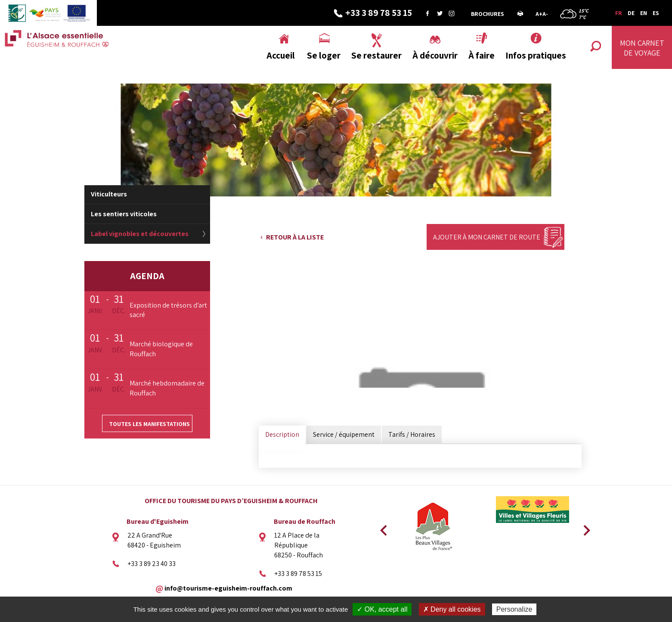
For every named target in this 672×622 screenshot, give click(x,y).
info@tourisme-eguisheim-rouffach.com (228, 588)
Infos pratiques (536, 55)
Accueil (281, 55)
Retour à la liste (295, 237)
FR (619, 13)
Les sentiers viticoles (124, 214)
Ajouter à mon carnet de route (487, 237)
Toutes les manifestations (149, 424)
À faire (482, 55)
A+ (539, 14)
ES (656, 13)
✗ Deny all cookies (452, 609)
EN (644, 13)
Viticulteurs (109, 194)
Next (584, 528)
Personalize (514, 609)
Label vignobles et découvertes (140, 234)
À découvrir (435, 55)
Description (282, 434)
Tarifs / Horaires (412, 434)
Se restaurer (376, 55)
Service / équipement (344, 434)
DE (631, 13)
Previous (382, 528)
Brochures (488, 14)
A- (545, 14)
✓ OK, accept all (382, 609)
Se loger (324, 55)
